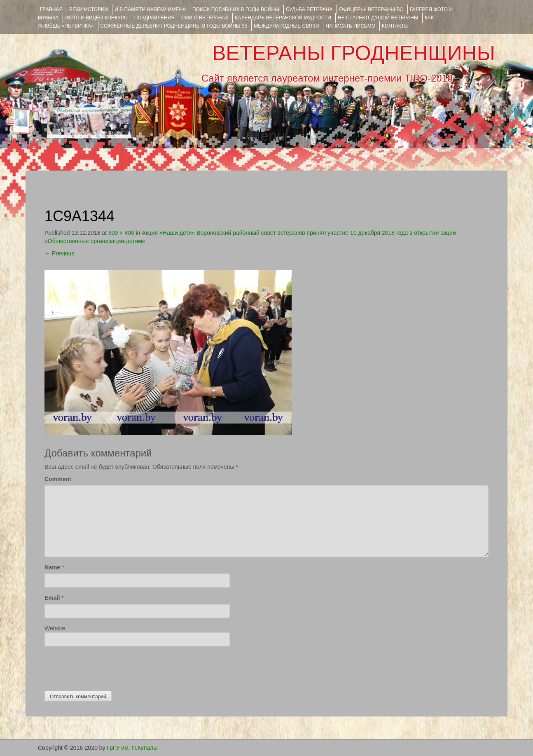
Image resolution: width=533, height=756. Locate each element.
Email (52, 598)
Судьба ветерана (309, 9)
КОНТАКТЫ (395, 26)
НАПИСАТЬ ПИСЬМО (350, 26)
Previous (59, 253)
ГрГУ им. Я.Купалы (132, 748)
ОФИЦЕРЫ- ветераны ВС (371, 9)
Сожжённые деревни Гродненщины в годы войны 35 (174, 26)
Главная (51, 9)
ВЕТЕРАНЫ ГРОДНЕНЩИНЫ (354, 53)
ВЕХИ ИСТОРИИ (89, 9)
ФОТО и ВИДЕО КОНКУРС (96, 18)
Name (52, 567)
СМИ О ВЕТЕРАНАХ (205, 18)
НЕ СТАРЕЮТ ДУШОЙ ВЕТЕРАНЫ (378, 18)
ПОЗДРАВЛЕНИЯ (154, 18)
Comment (58, 479)
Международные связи (286, 26)
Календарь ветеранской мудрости (283, 18)
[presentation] (107, 667)
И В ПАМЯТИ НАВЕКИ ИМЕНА (150, 9)
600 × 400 (121, 233)
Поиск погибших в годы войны (236, 9)
